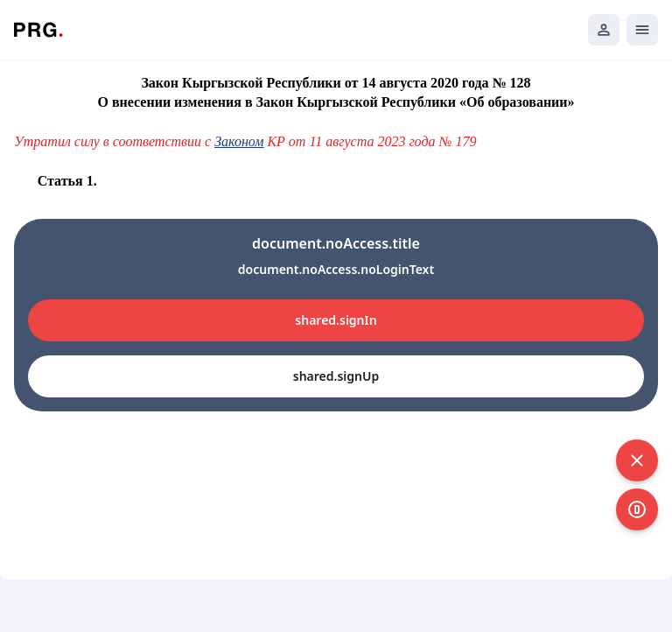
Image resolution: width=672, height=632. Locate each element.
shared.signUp (336, 376)
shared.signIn (336, 320)
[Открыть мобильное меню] (642, 30)
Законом (239, 141)
